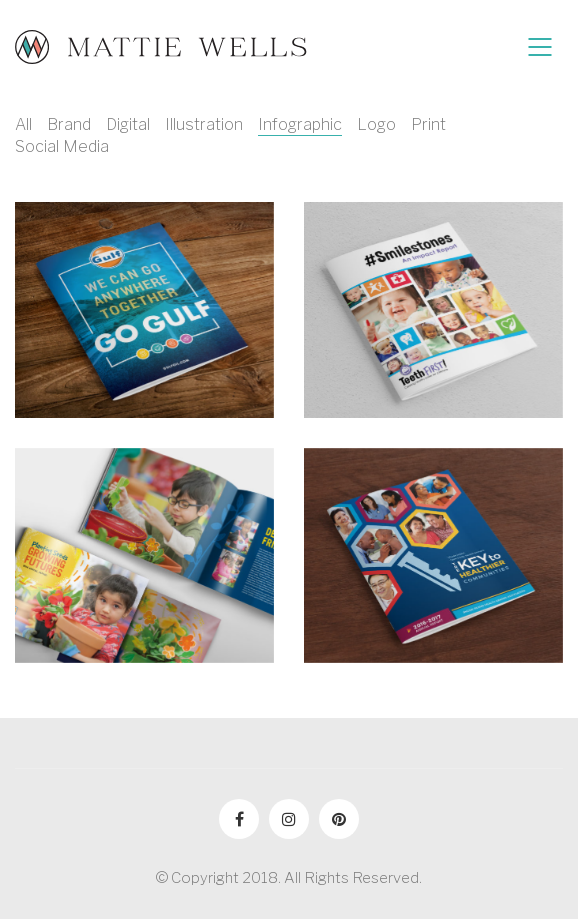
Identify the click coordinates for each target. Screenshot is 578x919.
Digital (128, 124)
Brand (69, 124)
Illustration (204, 124)
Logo (376, 124)
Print (428, 124)
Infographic (300, 124)
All (23, 124)
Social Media (62, 146)
